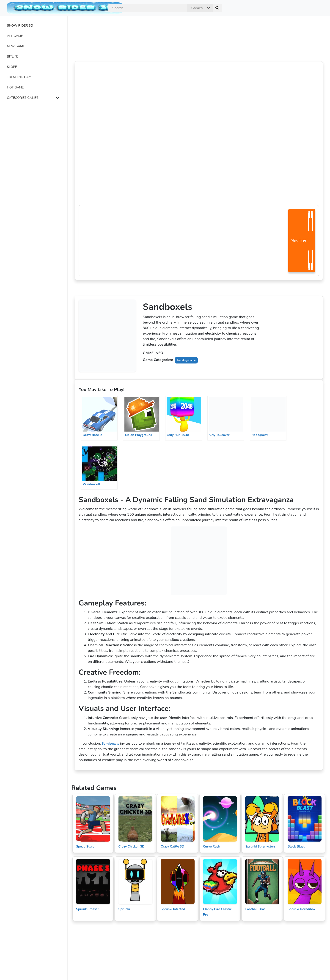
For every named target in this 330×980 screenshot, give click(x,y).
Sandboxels (110, 744)
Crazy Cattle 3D (172, 846)
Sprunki (124, 909)
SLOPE (12, 67)
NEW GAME (16, 46)
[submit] (217, 8)
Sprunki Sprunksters (260, 846)
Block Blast (296, 846)
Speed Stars (85, 846)
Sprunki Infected (173, 909)
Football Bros (255, 909)
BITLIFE (12, 56)
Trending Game (186, 360)
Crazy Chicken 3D (132, 846)
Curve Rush (212, 846)
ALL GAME (15, 36)
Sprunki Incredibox (302, 909)
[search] (148, 8)
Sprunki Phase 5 (88, 909)
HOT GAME (15, 87)
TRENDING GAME (20, 77)
